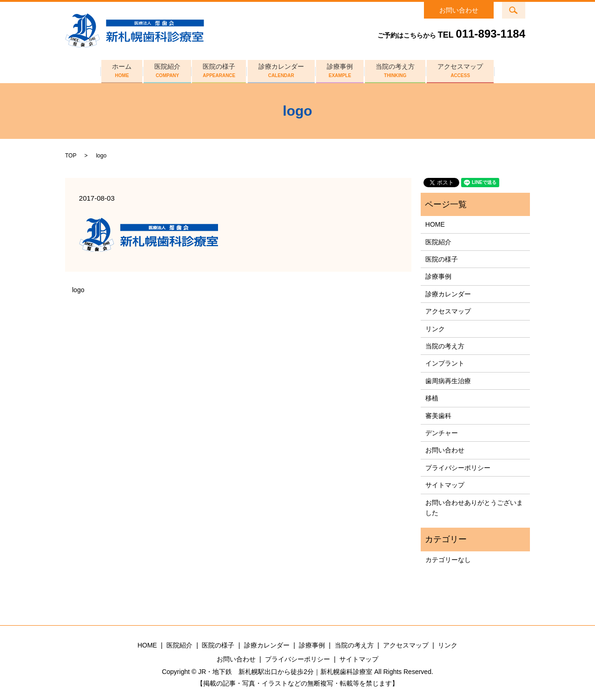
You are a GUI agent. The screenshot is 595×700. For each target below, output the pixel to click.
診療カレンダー (281, 69)
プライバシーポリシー (458, 465)
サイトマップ (445, 483)
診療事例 (342, 69)
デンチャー (442, 431)
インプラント (445, 361)
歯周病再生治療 (448, 379)
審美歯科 (438, 413)
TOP (71, 153)
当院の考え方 (399, 69)
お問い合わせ (459, 10)
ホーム (116, 69)
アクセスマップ (466, 69)
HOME (435, 222)
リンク (435, 327)
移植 (432, 396)
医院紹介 (163, 69)
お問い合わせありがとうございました (474, 505)
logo (78, 288)
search (519, 7)
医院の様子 (217, 69)
